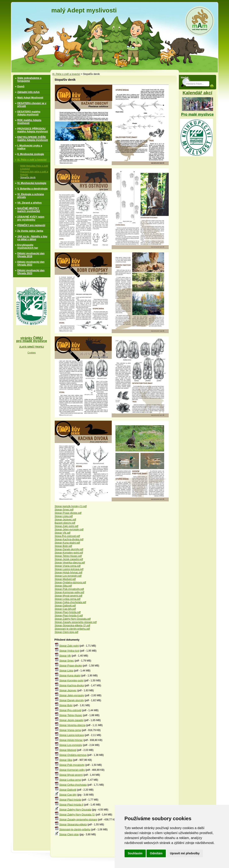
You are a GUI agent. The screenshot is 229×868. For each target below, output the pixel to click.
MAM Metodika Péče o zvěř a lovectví (34, 167)
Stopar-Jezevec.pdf (65, 520)
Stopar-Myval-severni (71, 775)
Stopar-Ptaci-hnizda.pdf (68, 612)
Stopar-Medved (68, 750)
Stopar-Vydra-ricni (69, 651)
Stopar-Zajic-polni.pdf (67, 526)
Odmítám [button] (156, 853)
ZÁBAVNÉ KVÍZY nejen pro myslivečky (31, 218)
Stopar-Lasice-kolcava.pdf (69, 569)
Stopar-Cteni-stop (69, 834)
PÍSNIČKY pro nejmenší (31, 225)
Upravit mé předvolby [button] (185, 853)
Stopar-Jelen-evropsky (72, 695)
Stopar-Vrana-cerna (70, 730)
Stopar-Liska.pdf (64, 516)
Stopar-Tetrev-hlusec (71, 715)
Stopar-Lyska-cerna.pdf (68, 599)
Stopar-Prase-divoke (71, 666)
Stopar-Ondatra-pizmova (73, 755)
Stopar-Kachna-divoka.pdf (69, 539)
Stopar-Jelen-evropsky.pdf (69, 529)
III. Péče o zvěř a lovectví (32, 160)
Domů (21, 86)
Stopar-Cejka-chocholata (73, 785)
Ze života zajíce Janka (30, 231)
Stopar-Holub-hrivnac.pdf (68, 573)
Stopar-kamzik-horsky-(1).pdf (71, 506)
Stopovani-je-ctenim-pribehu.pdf (72, 629)
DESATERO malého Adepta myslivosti (29, 113)
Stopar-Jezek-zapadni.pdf (69, 559)
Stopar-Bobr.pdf (63, 546)
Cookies (32, 353)
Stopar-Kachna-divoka (72, 686)
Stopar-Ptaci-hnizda (70, 800)
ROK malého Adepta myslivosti (29, 122)
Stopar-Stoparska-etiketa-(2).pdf (72, 625)
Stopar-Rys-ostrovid (70, 710)
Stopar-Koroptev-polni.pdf (69, 553)
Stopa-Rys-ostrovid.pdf (67, 536)
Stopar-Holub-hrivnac (71, 740)
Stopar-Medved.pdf (65, 579)
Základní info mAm (28, 92)
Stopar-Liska (66, 671)
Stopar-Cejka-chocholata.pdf (70, 602)
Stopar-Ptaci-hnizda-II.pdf (69, 616)
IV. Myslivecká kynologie (32, 183)
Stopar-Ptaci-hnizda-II (71, 805)
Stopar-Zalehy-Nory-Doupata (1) (77, 815)
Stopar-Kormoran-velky (72, 770)
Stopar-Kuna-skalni (70, 676)
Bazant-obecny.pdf (65, 523)
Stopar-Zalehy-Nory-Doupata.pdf (73, 619)
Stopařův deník (28, 177)
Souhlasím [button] (135, 853)
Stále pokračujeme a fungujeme (29, 79)
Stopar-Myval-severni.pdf (68, 596)
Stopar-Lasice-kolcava (72, 735)
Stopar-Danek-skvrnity (72, 700)
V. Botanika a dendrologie (33, 189)
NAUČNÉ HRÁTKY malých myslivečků (29, 210)
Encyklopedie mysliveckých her (28, 246)
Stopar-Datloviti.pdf (65, 606)
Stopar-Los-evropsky (71, 745)
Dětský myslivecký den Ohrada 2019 (31, 255)
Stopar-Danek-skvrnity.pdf (69, 549)
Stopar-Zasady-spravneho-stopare (78, 820)
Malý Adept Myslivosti (30, 98)
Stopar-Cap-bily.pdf (65, 609)
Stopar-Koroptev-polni (71, 681)
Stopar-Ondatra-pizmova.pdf (70, 582)
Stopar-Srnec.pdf (64, 510)
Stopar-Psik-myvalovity (72, 765)
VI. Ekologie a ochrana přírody (31, 196)
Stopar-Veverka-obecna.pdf (70, 563)
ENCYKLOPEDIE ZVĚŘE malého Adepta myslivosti (33, 139)
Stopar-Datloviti (68, 790)
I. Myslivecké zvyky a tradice (30, 147)
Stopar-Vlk (65, 656)
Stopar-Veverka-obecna (72, 725)
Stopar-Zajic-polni (69, 646)
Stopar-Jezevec (68, 690)
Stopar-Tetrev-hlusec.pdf (68, 556)
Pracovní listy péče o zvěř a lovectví (34, 173)
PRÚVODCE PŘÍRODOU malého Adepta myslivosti (33, 130)
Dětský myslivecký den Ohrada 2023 (31, 272)
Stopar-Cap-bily (68, 795)
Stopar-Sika (66, 760)
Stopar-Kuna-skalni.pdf (67, 543)
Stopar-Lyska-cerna (70, 780)
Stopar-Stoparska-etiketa (73, 825)
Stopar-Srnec (67, 661)
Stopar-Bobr (66, 705)
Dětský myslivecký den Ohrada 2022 (31, 263)
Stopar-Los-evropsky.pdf (68, 576)
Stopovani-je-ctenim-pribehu (75, 830)
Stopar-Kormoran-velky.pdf (70, 592)
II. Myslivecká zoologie (31, 154)
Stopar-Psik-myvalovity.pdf (69, 589)
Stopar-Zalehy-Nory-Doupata (75, 810)
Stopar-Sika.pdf (63, 586)
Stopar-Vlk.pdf (63, 533)
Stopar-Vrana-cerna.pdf (68, 566)
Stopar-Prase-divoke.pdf (68, 513)
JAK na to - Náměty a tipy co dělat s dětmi (32, 238)
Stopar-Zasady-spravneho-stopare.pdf (76, 622)
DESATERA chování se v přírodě (32, 105)
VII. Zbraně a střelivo (30, 203)
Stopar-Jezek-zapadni (71, 720)
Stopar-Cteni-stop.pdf (67, 632)
